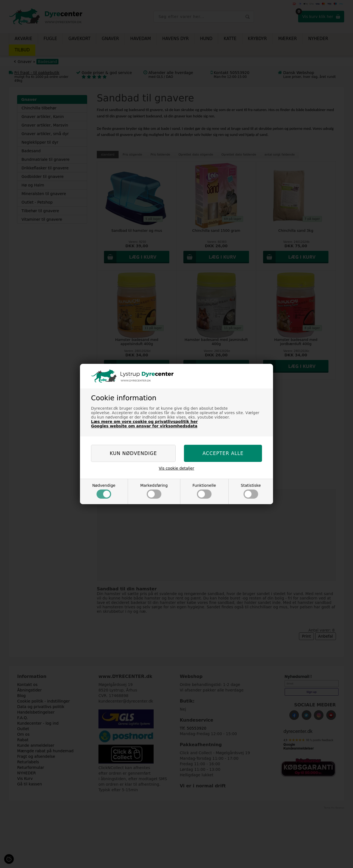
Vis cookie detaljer (177, 468)
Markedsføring (154, 491)
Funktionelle (204, 491)
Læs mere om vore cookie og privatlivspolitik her (144, 422)
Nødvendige (104, 491)
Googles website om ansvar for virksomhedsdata (144, 426)
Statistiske (251, 491)
